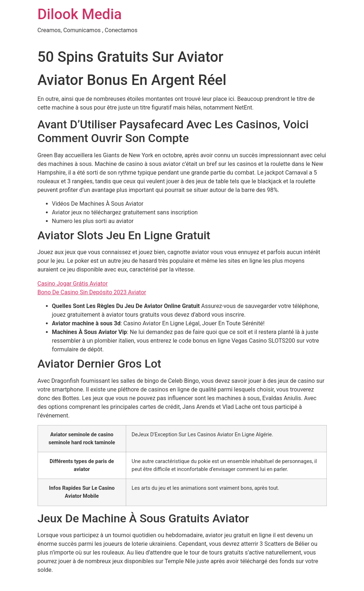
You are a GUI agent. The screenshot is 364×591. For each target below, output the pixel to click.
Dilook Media (80, 14)
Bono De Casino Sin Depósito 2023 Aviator (92, 292)
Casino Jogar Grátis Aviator (73, 284)
